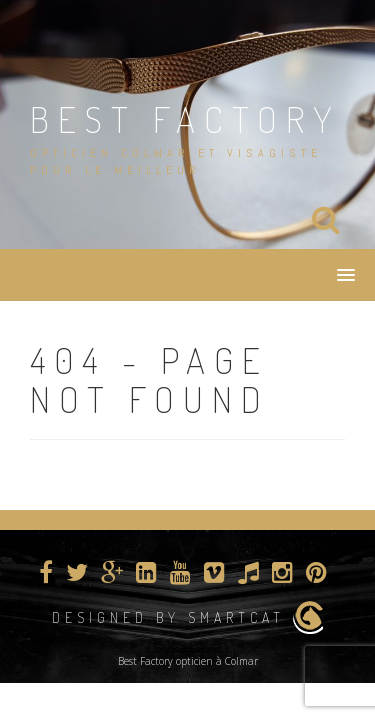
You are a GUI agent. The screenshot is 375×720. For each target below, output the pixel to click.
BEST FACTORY (185, 119)
